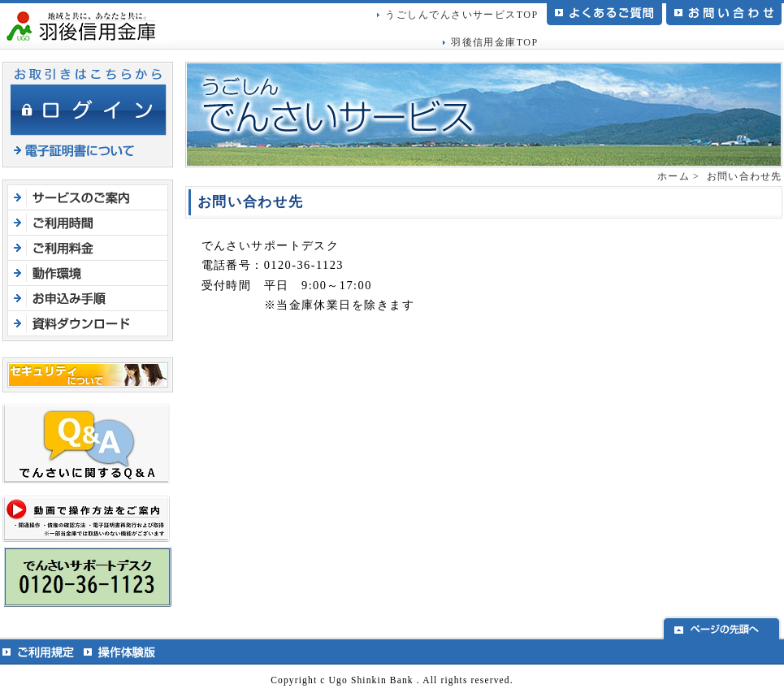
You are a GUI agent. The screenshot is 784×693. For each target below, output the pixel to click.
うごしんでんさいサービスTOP (461, 15)
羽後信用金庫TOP (494, 42)
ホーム (674, 176)
